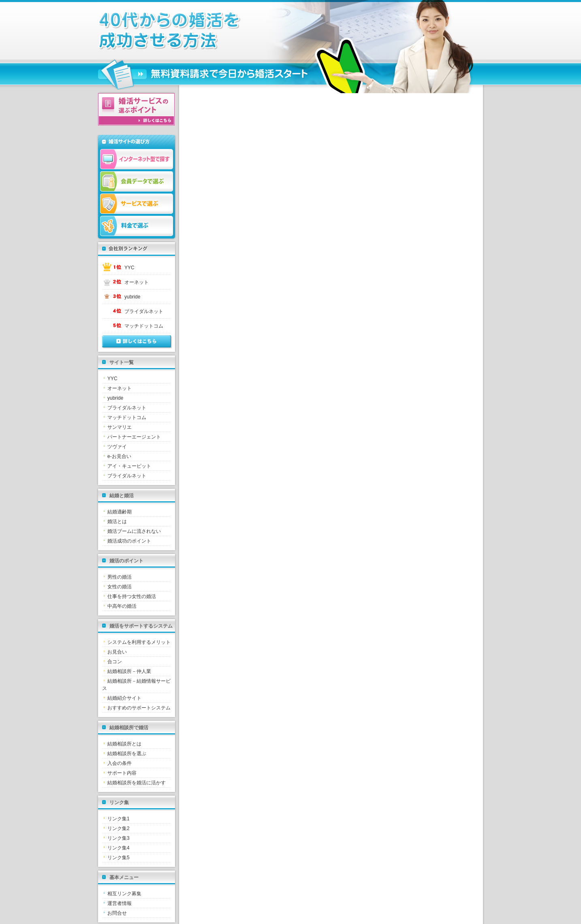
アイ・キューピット (129, 466)
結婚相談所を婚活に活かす (137, 783)
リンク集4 (119, 848)
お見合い (117, 652)
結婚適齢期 (120, 512)
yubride (132, 297)
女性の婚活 (120, 587)
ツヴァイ (117, 447)
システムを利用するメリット (139, 642)
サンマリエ (120, 427)
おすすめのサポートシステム (139, 708)
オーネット (137, 282)
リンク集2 (119, 828)
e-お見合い (119, 456)
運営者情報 (120, 903)
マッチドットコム (144, 326)
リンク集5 (119, 858)
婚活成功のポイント (129, 541)
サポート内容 (122, 773)
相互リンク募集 (124, 894)
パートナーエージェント (134, 437)
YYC (129, 268)
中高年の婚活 (122, 606)
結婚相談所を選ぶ (127, 754)
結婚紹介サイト (124, 698)
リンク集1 (119, 819)
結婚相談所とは (124, 744)
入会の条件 (120, 763)
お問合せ (117, 913)
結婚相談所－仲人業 (129, 671)
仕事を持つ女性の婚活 (132, 596)
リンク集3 (119, 838)
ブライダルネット (144, 311)
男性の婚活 (120, 577)
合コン (115, 662)
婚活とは (117, 522)
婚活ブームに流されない (134, 531)
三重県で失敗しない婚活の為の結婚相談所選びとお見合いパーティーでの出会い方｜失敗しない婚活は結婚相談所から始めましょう (203, 31)
